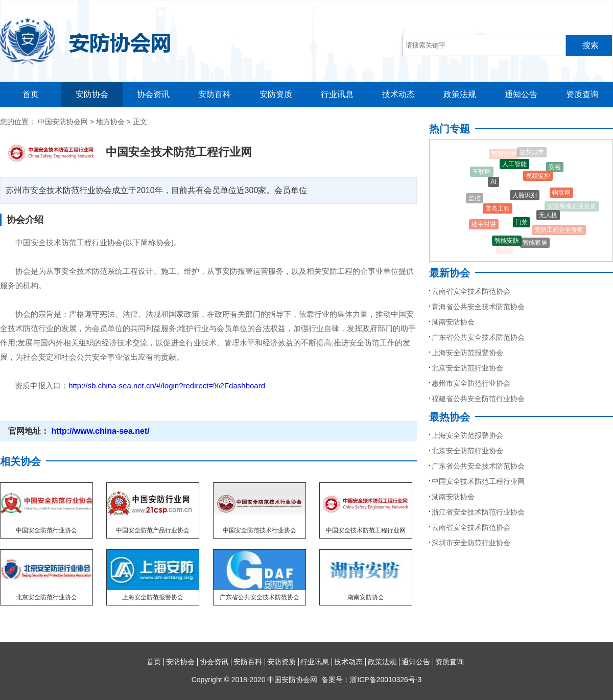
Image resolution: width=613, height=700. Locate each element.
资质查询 (582, 94)
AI (493, 183)
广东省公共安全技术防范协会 (478, 337)
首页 (31, 94)
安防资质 (276, 94)
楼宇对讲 (484, 225)
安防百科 (215, 94)
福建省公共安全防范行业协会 (478, 399)
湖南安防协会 (453, 322)
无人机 (548, 217)
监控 (475, 199)
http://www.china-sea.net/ (99, 431)
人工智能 (514, 166)
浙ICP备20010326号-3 (386, 680)
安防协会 (92, 94)
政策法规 (460, 94)
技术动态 (398, 94)
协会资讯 (153, 94)
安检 (555, 168)
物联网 (561, 194)
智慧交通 (504, 154)
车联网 (482, 172)
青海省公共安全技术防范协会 (478, 307)
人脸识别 (525, 198)
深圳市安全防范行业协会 (471, 543)
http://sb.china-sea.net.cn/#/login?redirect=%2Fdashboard (167, 386)
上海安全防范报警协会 (467, 353)
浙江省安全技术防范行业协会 (478, 512)
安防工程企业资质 (559, 230)
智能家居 (535, 244)
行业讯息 (337, 94)
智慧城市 (532, 153)
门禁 (522, 224)
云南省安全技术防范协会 (471, 291)
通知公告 (521, 94)
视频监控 (538, 178)
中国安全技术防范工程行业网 (478, 481)
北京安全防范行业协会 (467, 368)
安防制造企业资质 (572, 207)
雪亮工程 (498, 211)
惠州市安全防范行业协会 (471, 383)
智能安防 (507, 242)
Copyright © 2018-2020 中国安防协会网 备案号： (307, 680)
